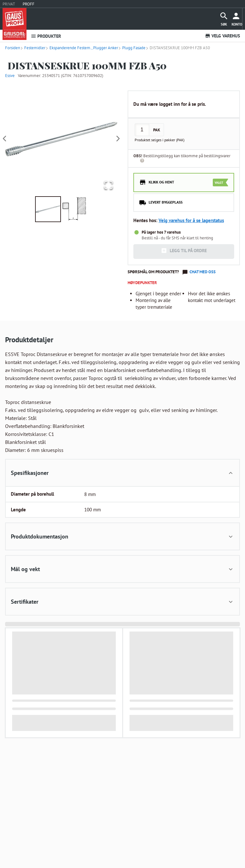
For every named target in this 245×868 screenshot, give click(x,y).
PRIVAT (9, 4)
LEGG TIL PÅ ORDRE (184, 251)
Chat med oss (203, 272)
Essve (10, 76)
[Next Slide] (118, 139)
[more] (237, 19)
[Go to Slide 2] (74, 209)
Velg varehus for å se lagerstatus (191, 220)
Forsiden (13, 48)
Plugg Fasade (132, 48)
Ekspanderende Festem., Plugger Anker (82, 48)
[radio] (184, 182)
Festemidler (33, 48)
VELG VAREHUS (222, 36)
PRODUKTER (46, 36)
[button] (61, 139)
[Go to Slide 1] (48, 209)
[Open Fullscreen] (108, 185)
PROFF (29, 4)
